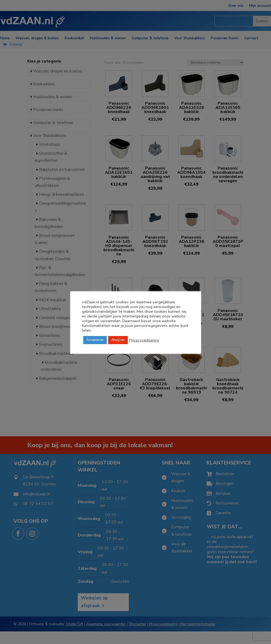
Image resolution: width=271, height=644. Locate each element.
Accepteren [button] (95, 340)
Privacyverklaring (144, 340)
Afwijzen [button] (118, 340)
